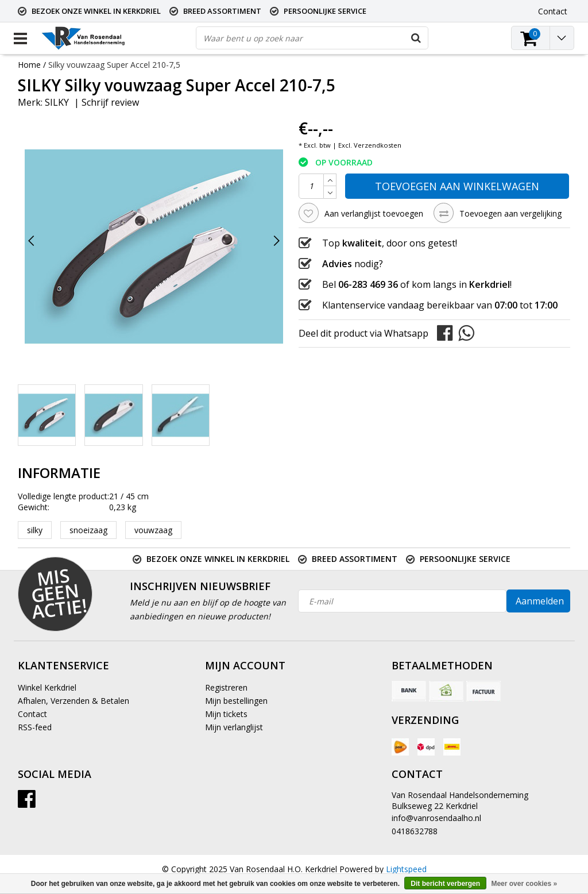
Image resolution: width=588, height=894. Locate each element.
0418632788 (415, 831)
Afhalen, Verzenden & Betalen (73, 701)
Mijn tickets (226, 714)
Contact (32, 714)
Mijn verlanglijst (234, 727)
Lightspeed (406, 869)
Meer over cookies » (524, 884)
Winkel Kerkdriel (47, 687)
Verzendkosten (378, 145)
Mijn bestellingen (236, 701)
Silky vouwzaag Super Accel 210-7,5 (114, 65)
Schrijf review (110, 102)
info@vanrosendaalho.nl (436, 818)
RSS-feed (35, 727)
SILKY (57, 102)
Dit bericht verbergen (445, 884)
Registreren (226, 687)
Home (29, 65)
